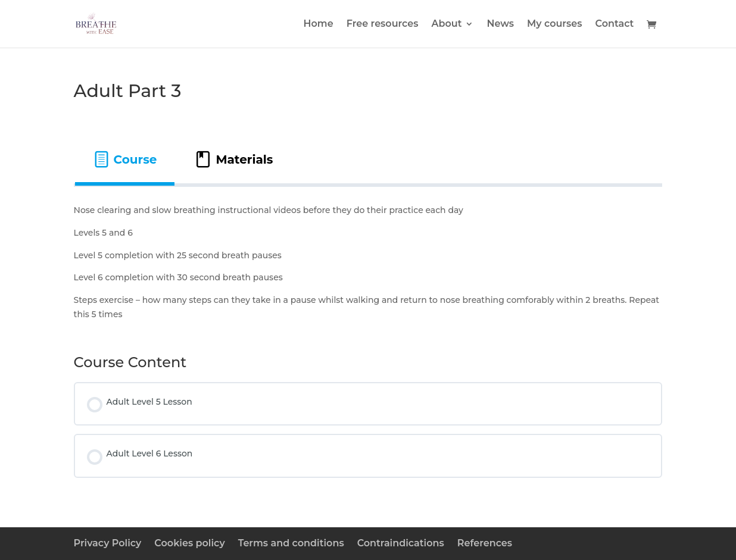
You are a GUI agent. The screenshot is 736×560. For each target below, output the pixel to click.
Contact (615, 24)
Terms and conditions (291, 543)
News (500, 24)
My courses (555, 24)
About (446, 24)
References (485, 543)
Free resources (383, 24)
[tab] (125, 159)
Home (319, 24)
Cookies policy (189, 543)
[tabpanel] (368, 263)
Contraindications (401, 543)
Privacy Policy (108, 543)
